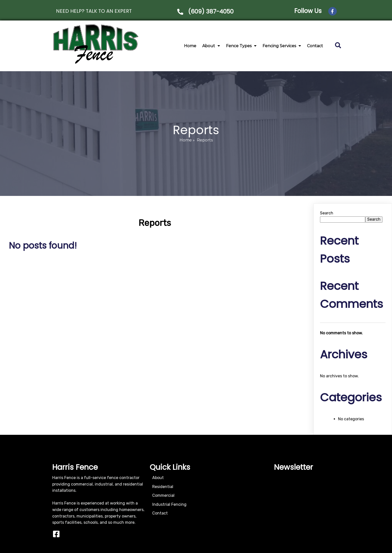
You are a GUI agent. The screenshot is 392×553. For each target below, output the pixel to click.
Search (327, 212)
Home (186, 139)
